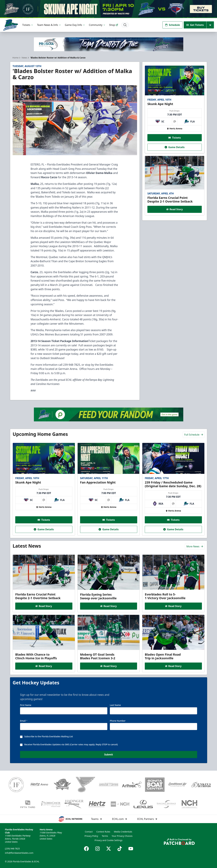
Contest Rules (103, 832)
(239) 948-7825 (12, 849)
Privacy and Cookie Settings (108, 840)
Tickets (28, 25)
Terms (105, 836)
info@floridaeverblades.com (19, 853)
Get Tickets (195, 25)
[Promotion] (108, 9)
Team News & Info (49, 25)
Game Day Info (75, 25)
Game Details (175, 147)
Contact (89, 832)
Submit (108, 755)
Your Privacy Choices (122, 836)
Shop (114, 25)
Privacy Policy (91, 836)
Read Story (175, 209)
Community (97, 25)
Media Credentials (123, 832)
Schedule (172, 25)
